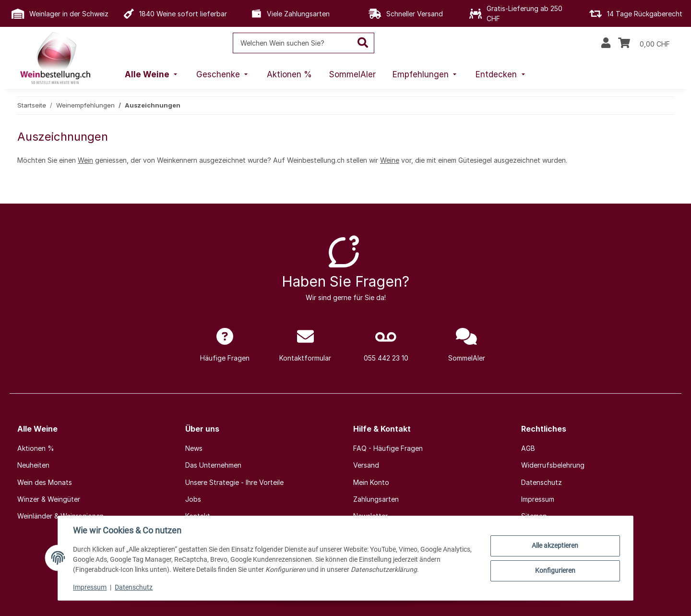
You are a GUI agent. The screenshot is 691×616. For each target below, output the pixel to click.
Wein (85, 160)
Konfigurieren (555, 570)
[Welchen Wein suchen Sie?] (292, 43)
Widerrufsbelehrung (553, 465)
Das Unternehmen (213, 465)
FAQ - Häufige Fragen (388, 448)
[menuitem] (152, 75)
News (194, 448)
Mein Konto (371, 482)
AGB (528, 448)
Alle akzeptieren (555, 545)
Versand (366, 465)
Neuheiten (33, 465)
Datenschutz (134, 587)
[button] (606, 43)
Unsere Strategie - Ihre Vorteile (234, 482)
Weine (390, 160)
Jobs (193, 499)
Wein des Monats (45, 482)
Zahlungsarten (376, 499)
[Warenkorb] (644, 43)
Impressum (90, 587)
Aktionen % (36, 448)
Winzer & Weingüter (49, 499)
